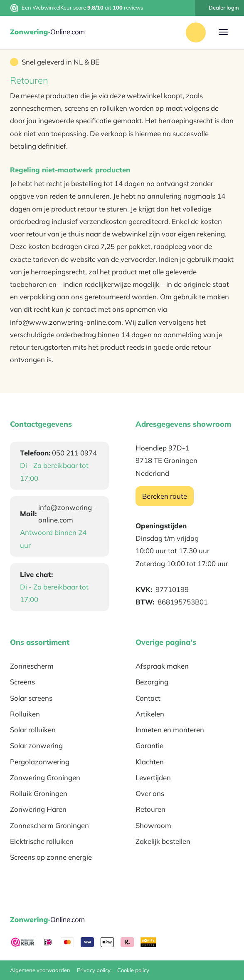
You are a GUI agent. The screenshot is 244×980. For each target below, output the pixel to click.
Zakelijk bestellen (163, 841)
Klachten (150, 762)
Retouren (150, 809)
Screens (22, 682)
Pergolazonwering (40, 762)
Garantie (149, 745)
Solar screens (31, 698)
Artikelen (150, 714)
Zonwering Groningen (45, 777)
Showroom (153, 825)
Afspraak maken (162, 666)
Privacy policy (94, 970)
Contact (148, 698)
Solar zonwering (36, 745)
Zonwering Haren (38, 809)
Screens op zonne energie (51, 857)
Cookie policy (133, 970)
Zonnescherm (32, 666)
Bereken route (165, 496)
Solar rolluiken (33, 730)
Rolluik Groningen (39, 793)
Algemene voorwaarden (40, 970)
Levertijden (153, 777)
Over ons (150, 793)
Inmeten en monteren (170, 730)
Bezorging (152, 682)
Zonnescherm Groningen (49, 825)
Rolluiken (25, 714)
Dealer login (219, 7)
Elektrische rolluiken (42, 841)
